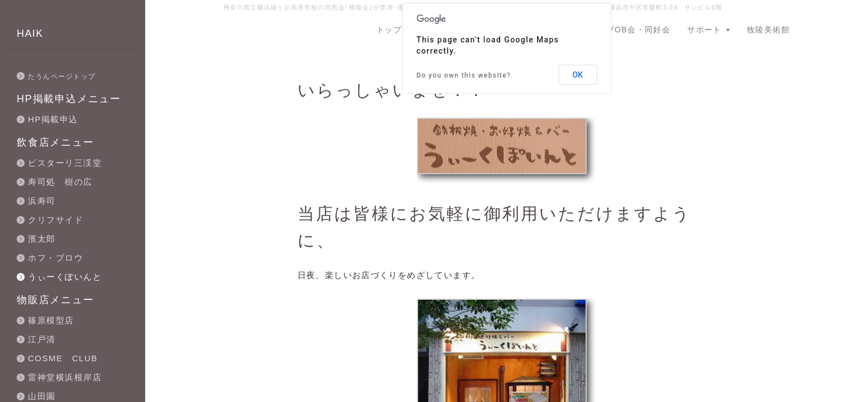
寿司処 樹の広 (60, 182)
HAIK (30, 33)
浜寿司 (42, 201)
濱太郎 (42, 239)
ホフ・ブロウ (56, 258)
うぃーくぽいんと (65, 277)
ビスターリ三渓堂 (65, 163)
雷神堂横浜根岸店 (65, 377)
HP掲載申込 (53, 119)
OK (578, 75)
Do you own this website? (464, 75)
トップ (389, 30)
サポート (709, 30)
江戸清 (42, 339)
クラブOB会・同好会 (630, 30)
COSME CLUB (63, 358)
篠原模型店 (51, 320)
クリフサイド (56, 220)
